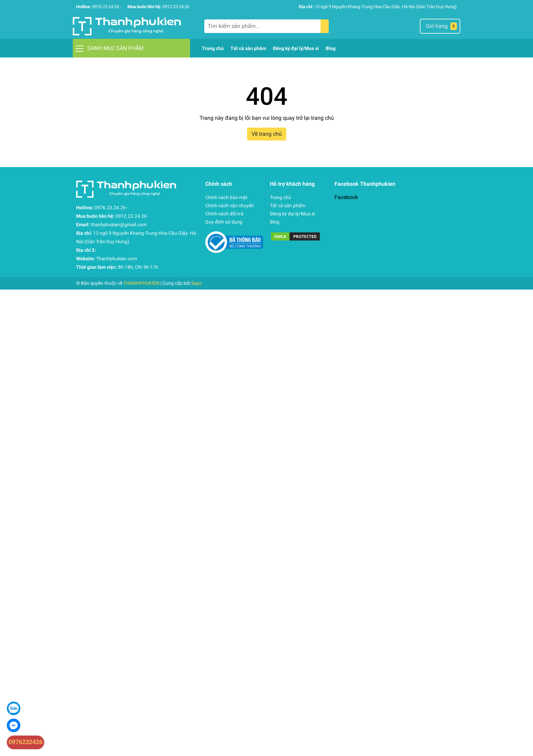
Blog (275, 222)
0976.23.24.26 (106, 7)
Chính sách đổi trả (224, 214)
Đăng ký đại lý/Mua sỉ (292, 214)
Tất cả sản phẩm (288, 206)
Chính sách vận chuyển (230, 206)
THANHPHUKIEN (141, 283)
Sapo (196, 283)
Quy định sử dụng (224, 222)
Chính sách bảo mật (226, 197)
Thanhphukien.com (117, 259)
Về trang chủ (267, 134)
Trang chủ (280, 197)
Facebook (346, 197)
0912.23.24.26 (176, 7)
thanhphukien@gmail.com (119, 225)
